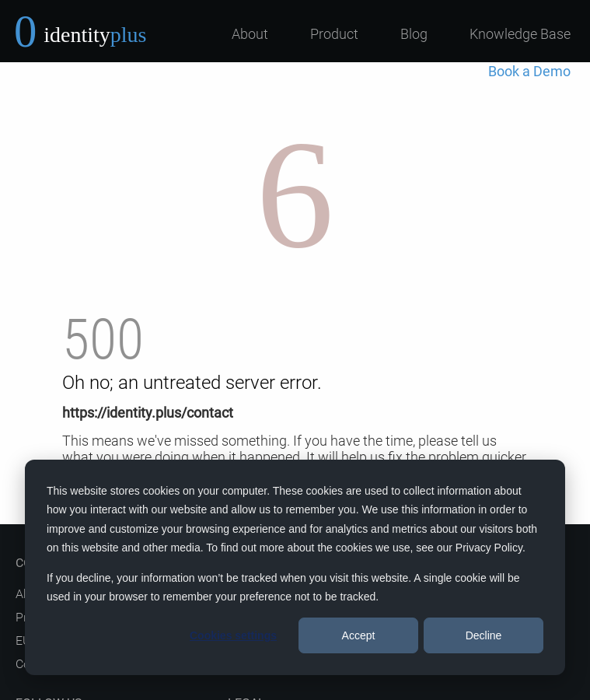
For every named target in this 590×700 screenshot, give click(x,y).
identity (95, 35)
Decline (484, 635)
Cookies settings (233, 635)
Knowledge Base (520, 34)
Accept (359, 635)
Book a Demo (529, 71)
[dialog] (295, 567)
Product (334, 34)
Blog (414, 34)
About (250, 34)
